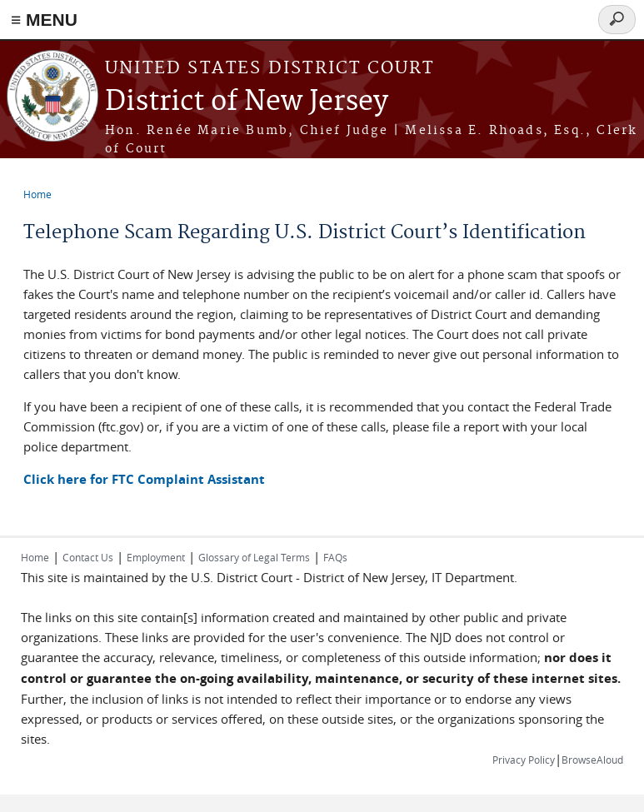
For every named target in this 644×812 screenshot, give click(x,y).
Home (37, 194)
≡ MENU (44, 20)
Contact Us (88, 557)
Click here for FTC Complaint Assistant (144, 479)
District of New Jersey (247, 102)
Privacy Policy (524, 760)
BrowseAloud (592, 760)
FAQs (335, 557)
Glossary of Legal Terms (254, 557)
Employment (156, 557)
